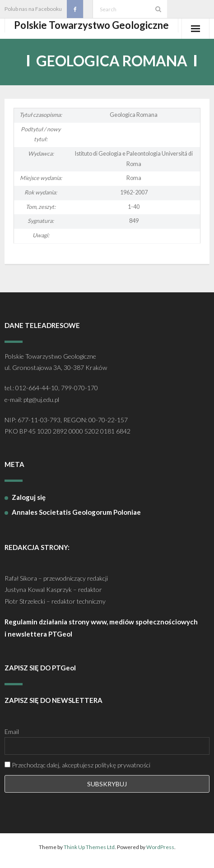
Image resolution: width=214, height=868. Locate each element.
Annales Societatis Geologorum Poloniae (76, 512)
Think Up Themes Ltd (89, 847)
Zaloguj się (29, 497)
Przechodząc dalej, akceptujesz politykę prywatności (77, 765)
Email (12, 732)
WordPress (160, 847)
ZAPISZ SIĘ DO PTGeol (40, 668)
